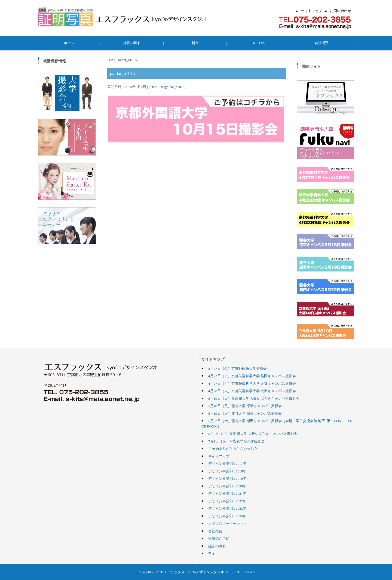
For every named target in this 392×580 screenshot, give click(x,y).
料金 (196, 43)
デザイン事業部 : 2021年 (227, 493)
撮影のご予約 (219, 538)
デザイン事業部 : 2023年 (227, 508)
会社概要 (322, 43)
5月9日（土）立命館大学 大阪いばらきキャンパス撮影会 (253, 434)
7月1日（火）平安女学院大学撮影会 (237, 441)
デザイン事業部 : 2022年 (227, 501)
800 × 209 (156, 87)
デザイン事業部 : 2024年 (227, 516)
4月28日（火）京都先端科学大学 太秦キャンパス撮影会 (252, 391)
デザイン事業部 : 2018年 (227, 471)
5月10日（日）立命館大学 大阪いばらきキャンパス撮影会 (254, 398)
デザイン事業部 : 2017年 (227, 463)
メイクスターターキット (228, 523)
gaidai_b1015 (175, 87)
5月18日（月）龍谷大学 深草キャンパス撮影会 (245, 406)
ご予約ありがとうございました (233, 448)
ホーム (70, 43)
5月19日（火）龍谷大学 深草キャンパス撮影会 (245, 413)
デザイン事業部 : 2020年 (227, 486)
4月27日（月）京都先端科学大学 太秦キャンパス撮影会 (252, 383)
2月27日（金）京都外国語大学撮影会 (238, 368)
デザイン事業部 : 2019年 (227, 478)
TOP (110, 60)
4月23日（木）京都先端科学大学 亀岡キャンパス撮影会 (252, 376)
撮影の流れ (133, 43)
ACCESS (259, 43)
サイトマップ (219, 456)
